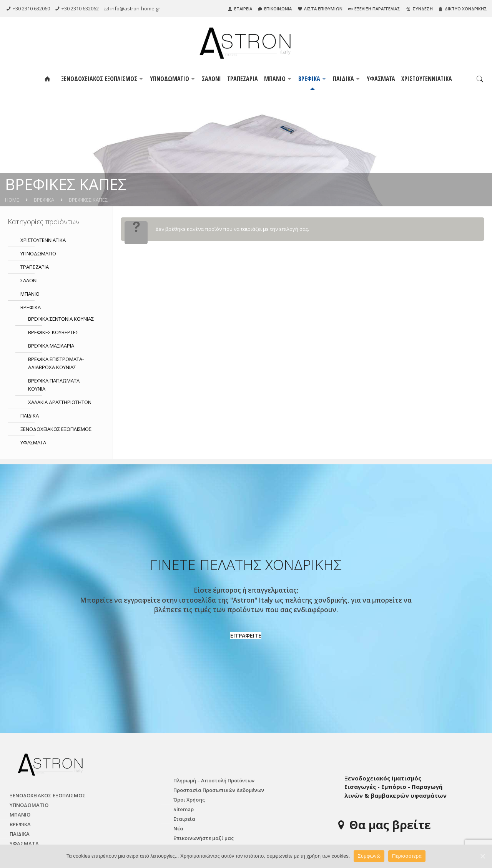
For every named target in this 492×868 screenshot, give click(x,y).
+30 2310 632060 (31, 8)
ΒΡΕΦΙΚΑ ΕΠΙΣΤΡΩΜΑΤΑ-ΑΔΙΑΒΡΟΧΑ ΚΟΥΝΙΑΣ (56, 363)
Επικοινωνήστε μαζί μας (204, 838)
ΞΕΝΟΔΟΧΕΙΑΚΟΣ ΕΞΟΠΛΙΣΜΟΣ (56, 429)
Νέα (178, 828)
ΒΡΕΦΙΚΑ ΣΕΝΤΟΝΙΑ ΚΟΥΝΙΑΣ (61, 319)
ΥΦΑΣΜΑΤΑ (33, 442)
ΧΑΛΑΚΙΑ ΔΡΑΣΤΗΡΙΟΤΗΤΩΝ (60, 402)
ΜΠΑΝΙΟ (30, 294)
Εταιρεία (184, 819)
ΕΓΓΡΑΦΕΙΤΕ (246, 635)
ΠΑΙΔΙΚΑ (30, 416)
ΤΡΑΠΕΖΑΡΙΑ (35, 267)
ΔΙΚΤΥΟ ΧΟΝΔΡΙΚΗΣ (465, 9)
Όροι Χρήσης (189, 800)
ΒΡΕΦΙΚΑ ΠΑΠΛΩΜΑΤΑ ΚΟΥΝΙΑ (54, 385)
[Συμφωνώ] (482, 856)
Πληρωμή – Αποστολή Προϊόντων (214, 780)
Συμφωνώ (369, 856)
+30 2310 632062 (80, 8)
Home (12, 200)
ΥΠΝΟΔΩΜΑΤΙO (38, 253)
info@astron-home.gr (135, 8)
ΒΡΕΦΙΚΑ (44, 200)
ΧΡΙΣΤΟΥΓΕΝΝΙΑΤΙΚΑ (43, 240)
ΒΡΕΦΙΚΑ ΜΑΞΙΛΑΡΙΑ (51, 346)
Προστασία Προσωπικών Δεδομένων (219, 790)
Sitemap (184, 809)
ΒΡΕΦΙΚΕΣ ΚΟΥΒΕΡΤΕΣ (53, 332)
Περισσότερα (407, 856)
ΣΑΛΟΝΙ (29, 280)
